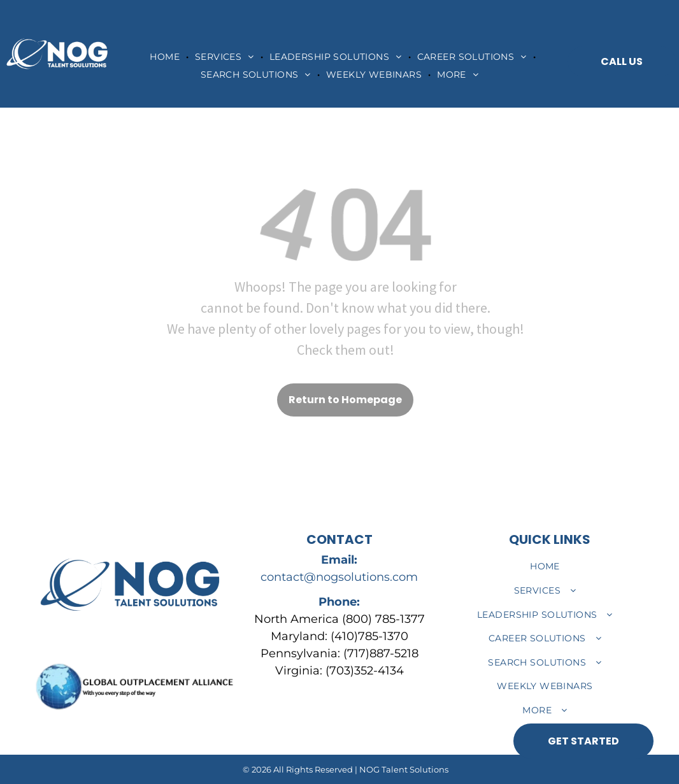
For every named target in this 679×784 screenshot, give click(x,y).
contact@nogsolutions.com (339, 577)
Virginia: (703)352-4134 (339, 671)
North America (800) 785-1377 (339, 619)
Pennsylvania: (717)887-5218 (339, 653)
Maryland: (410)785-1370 (339, 636)
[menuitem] (166, 57)
